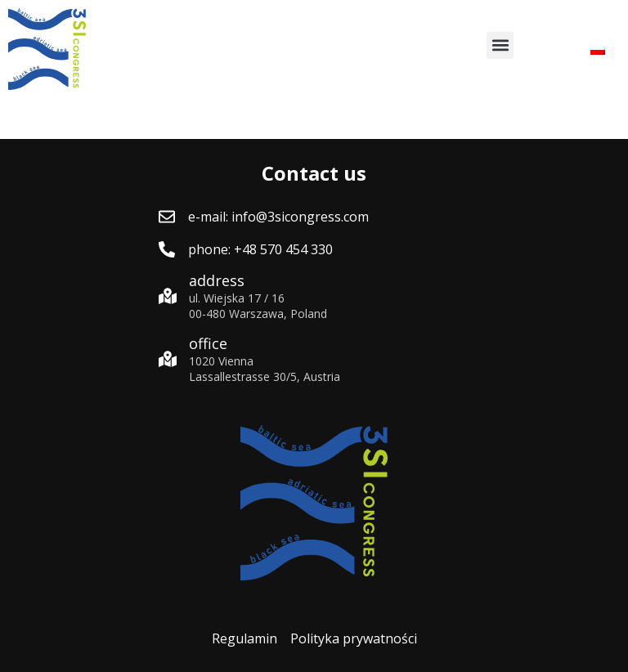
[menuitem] (598, 49)
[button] (500, 45)
